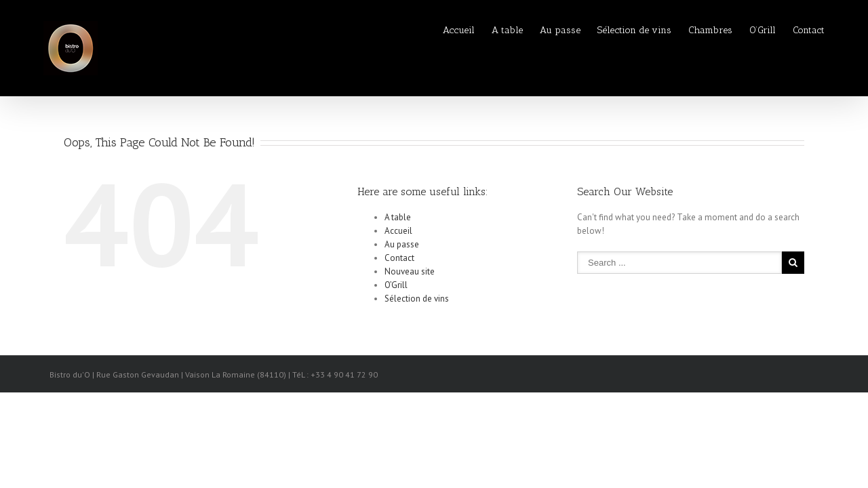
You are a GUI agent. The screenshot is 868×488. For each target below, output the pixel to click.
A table (439, 30)
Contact (809, 30)
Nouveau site (410, 271)
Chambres (683, 30)
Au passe (506, 30)
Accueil (377, 30)
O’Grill (749, 30)
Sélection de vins (594, 30)
